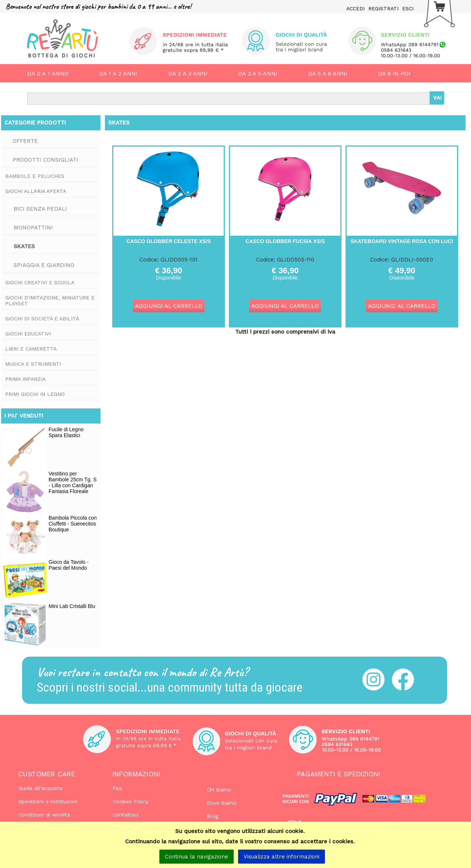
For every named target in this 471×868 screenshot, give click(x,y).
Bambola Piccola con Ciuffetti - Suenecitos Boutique (73, 524)
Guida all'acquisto (40, 788)
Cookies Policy (130, 801)
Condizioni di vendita (44, 815)
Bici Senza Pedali (40, 209)
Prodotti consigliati (45, 160)
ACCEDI (355, 8)
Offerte (25, 141)
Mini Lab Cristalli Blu (72, 606)
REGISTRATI (383, 8)
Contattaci (125, 815)
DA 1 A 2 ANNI (118, 73)
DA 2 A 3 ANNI (188, 73)
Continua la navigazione (196, 857)
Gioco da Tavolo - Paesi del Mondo (69, 565)
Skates (24, 246)
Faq (117, 788)
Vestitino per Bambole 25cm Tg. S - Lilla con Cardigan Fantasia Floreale (72, 482)
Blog (213, 816)
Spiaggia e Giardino (44, 265)
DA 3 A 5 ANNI (258, 73)
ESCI (408, 8)
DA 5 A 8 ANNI (328, 73)
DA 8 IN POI (394, 73)
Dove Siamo (222, 803)
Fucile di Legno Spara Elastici (66, 432)
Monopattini (33, 228)
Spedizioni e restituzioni (48, 801)
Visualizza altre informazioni (281, 857)
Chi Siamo (219, 790)
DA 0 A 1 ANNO (48, 73)
